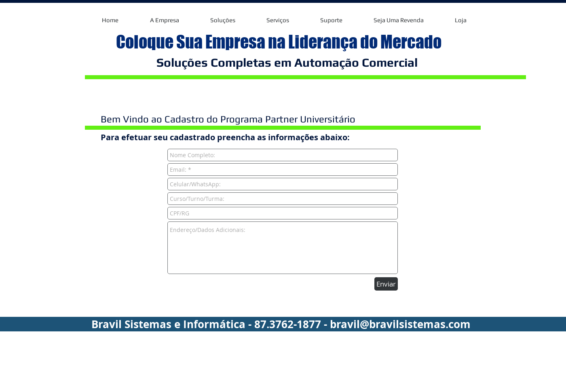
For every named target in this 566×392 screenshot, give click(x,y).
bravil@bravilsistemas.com (400, 324)
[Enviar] (386, 284)
